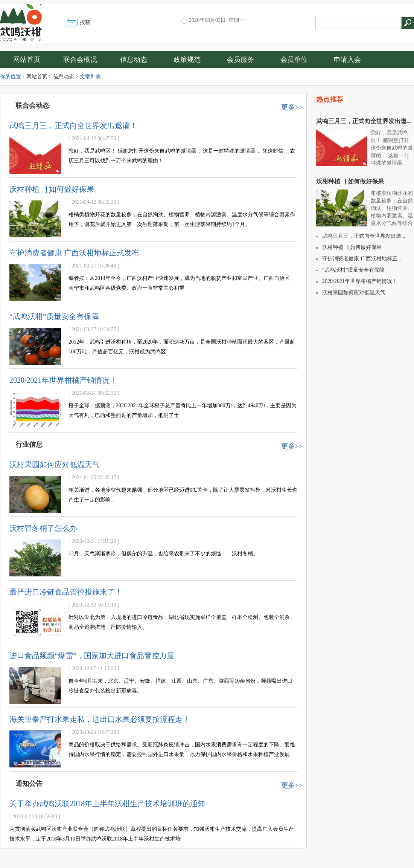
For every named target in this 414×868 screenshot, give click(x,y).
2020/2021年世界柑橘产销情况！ (63, 380)
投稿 (85, 22)
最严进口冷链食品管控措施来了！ (66, 592)
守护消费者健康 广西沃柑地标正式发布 (74, 253)
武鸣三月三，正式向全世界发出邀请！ (73, 125)
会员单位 (294, 60)
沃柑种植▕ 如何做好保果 (52, 189)
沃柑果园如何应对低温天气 (55, 465)
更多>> (292, 107)
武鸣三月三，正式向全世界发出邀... (364, 121)
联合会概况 (80, 60)
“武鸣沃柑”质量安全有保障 (54, 316)
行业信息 (29, 445)
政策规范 (187, 60)
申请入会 (347, 60)
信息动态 (134, 60)
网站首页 (27, 60)
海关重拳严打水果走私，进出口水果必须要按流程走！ (100, 719)
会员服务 (240, 60)
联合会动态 (32, 105)
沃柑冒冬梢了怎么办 (43, 528)
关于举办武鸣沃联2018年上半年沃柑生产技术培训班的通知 (107, 804)
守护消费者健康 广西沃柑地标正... (362, 259)
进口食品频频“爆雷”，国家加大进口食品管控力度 (92, 656)
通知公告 (29, 784)
